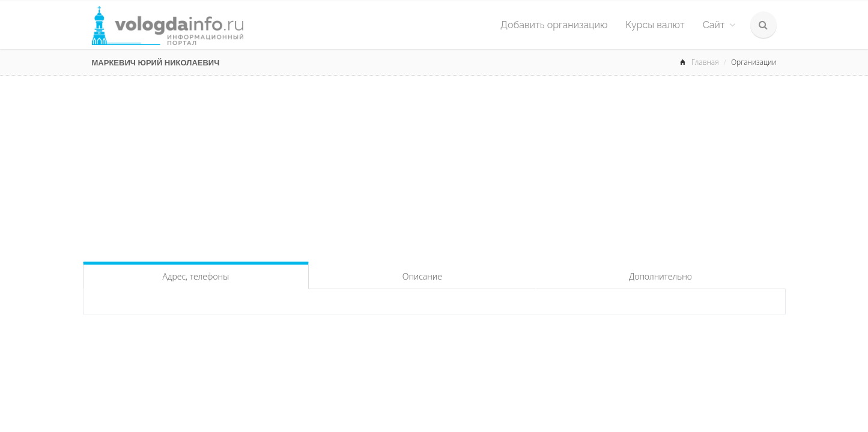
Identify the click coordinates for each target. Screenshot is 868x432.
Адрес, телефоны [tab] (196, 276)
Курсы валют (655, 25)
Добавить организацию (554, 25)
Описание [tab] (422, 276)
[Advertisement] (434, 166)
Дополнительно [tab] (660, 276)
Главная (705, 62)
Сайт (719, 25)
